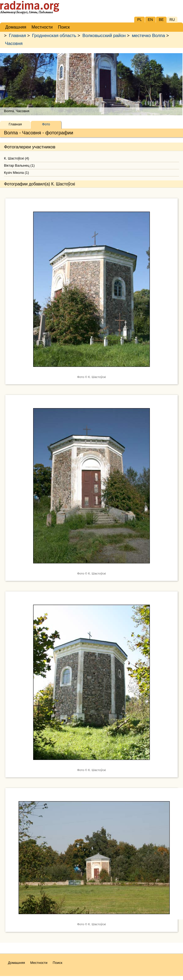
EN (150, 20)
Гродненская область (54, 36)
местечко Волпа (148, 36)
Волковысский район (104, 36)
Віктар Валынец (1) (19, 165)
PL (139, 20)
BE (161, 20)
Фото (46, 124)
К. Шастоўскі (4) (17, 158)
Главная (18, 36)
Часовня (14, 44)
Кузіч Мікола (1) (16, 173)
